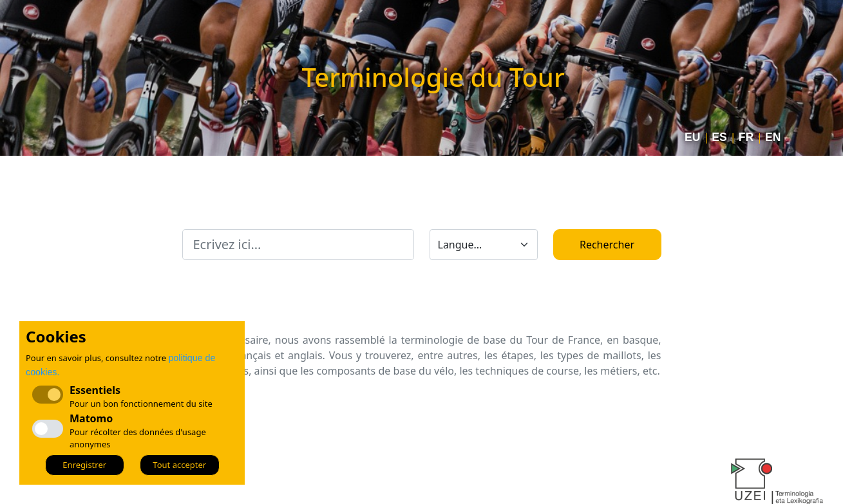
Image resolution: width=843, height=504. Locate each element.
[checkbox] (48, 429)
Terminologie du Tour (433, 77)
